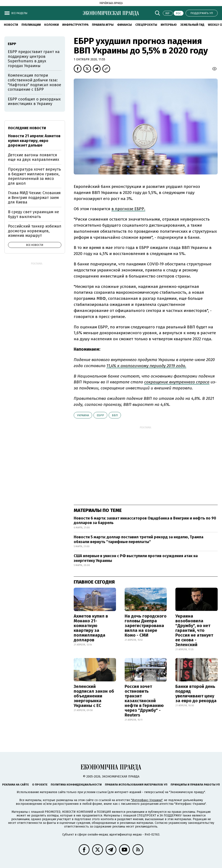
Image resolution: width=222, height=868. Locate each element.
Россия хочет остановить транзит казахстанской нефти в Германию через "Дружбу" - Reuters (144, 701)
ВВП (115, 415)
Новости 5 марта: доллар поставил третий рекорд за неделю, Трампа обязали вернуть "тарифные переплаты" (139, 539)
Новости (11, 25)
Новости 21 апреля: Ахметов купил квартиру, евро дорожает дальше (34, 141)
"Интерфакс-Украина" (147, 800)
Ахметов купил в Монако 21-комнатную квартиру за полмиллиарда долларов (91, 628)
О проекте (40, 785)
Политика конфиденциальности (76, 785)
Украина (83, 415)
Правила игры (103, 25)
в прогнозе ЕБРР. (128, 209)
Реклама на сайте (16, 785)
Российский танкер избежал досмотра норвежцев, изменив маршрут (35, 231)
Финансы (124, 25)
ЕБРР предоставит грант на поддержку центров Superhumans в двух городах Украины (34, 59)
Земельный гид (192, 25)
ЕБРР (100, 415)
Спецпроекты (146, 25)
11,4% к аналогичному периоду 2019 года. (146, 366)
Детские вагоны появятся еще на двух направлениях (34, 157)
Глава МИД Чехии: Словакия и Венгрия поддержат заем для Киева (34, 198)
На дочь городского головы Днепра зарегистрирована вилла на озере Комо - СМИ (146, 626)
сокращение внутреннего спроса (177, 382)
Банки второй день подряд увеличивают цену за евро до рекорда (196, 694)
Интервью (169, 25)
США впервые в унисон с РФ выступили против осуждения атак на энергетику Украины (136, 558)
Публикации (31, 25)
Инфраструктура (75, 25)
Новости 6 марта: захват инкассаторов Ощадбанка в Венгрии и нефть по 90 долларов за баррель (145, 521)
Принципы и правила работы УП (195, 785)
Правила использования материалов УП (136, 785)
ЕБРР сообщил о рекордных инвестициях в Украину (34, 102)
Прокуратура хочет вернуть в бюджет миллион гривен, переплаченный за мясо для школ (34, 176)
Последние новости (27, 128)
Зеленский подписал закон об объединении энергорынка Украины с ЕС (94, 696)
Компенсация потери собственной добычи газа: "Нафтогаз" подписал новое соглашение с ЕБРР (34, 82)
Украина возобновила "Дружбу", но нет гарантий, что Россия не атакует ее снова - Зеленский (194, 630)
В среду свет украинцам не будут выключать (33, 214)
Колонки (51, 25)
